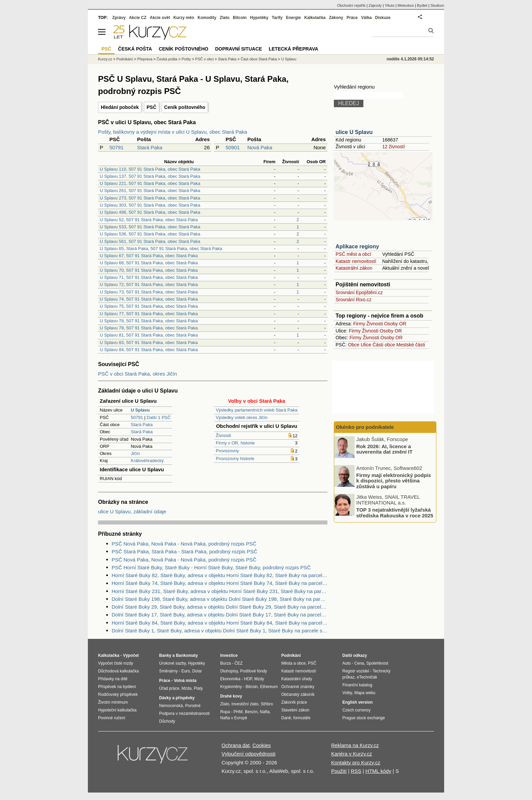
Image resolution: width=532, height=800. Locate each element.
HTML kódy (378, 771)
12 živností (393, 147)
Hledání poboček (120, 107)
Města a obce (293, 663)
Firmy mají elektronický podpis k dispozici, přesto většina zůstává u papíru (394, 480)
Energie (293, 18)
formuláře (302, 718)
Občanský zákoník (298, 694)
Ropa (225, 712)
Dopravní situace (239, 49)
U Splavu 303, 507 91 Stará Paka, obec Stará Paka (150, 205)
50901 (233, 147)
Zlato (225, 18)
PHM (238, 712)
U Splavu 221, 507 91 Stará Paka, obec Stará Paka (150, 183)
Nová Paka (260, 147)
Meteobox (406, 5)
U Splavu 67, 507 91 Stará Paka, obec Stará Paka (149, 256)
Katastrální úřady (297, 679)
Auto (347, 663)
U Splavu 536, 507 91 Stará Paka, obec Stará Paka (150, 234)
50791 (116, 147)
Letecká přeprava (293, 49)
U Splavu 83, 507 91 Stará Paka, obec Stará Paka (149, 342)
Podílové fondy (253, 671)
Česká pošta (167, 59)
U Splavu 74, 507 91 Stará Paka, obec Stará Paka (149, 299)
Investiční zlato (245, 704)
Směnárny (168, 671)
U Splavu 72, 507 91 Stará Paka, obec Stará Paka (149, 284)
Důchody (167, 721)
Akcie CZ (138, 18)
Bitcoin (240, 18)
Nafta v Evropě (234, 718)
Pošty (186, 59)
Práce (352, 18)
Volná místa (185, 681)
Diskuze (383, 18)
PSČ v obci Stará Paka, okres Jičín (138, 374)
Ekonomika (230, 679)
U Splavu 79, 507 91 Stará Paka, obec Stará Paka (149, 328)
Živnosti (223, 435)
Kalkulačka (315, 18)
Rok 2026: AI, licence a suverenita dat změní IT (384, 449)
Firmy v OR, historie (235, 443)
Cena (359, 663)
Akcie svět (160, 18)
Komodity (207, 18)
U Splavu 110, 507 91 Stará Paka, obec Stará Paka (150, 169)
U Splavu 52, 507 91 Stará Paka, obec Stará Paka (149, 220)
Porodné (193, 706)
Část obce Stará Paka (259, 59)
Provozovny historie (235, 459)
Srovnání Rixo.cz (354, 300)
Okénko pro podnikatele (365, 427)
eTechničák (367, 677)
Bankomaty (187, 655)
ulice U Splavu (354, 132)
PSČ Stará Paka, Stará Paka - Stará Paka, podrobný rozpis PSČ (184, 551)
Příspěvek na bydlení (117, 687)
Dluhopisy (229, 671)
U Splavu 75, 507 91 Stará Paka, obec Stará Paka (149, 306)
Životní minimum (113, 702)
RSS (356, 771)
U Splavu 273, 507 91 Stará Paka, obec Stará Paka (150, 198)
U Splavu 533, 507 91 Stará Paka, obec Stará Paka (150, 227)
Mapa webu (365, 693)
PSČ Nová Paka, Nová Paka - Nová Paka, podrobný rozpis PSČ (184, 544)
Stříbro (267, 704)
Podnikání (125, 59)
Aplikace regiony (357, 246)
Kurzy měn (184, 18)
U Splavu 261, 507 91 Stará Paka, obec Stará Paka (150, 191)
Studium (437, 5)
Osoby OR (395, 324)
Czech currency (356, 710)
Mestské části (411, 345)
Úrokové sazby (172, 663)
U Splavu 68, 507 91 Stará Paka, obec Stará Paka (149, 263)
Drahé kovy (231, 696)
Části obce (384, 345)
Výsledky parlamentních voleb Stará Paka (257, 410)
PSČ (151, 107)
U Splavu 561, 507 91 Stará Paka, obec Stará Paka (150, 241)
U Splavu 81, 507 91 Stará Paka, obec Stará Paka (149, 335)
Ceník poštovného (185, 107)
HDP (248, 679)
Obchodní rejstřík (351, 5)
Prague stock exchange (364, 718)
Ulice (366, 345)
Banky (165, 655)
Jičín (136, 453)
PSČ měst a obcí (353, 254)
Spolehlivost (377, 663)
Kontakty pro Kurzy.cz (356, 763)
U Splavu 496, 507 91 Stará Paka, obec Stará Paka (150, 212)
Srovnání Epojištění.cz (359, 292)
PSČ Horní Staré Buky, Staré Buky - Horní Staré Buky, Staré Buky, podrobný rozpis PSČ (211, 567)
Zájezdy (375, 5)
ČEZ (239, 663)
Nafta (265, 712)
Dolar (197, 671)
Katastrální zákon (354, 268)
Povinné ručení (112, 718)
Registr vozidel (356, 671)
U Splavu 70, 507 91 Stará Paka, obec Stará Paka (149, 270)
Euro (185, 671)
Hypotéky (259, 18)
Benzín (251, 712)
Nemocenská (171, 706)
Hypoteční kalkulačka (117, 710)
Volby (347, 693)
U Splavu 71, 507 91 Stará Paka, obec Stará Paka (149, 277)
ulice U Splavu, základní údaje (132, 511)
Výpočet (131, 655)
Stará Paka (150, 147)
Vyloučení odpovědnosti (249, 754)
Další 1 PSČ (159, 417)
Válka (366, 18)
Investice (229, 655)
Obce (354, 345)
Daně (286, 718)
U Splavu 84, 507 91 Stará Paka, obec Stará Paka (149, 350)
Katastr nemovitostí (356, 261)
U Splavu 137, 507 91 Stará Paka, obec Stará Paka (150, 176)
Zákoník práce (294, 702)
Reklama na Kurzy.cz (355, 745)
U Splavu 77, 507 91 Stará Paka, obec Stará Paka (149, 314)
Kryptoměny (231, 687)
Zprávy (119, 18)
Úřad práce (169, 688)
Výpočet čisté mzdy (116, 663)
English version (357, 702)
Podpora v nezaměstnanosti (184, 713)
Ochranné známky (298, 687)
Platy (198, 688)
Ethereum (269, 687)
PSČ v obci (204, 59)
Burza (225, 663)
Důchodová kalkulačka (118, 671)
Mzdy (259, 679)
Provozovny (227, 451)
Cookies (262, 745)
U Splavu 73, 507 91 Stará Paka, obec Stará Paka (149, 292)
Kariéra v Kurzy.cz (352, 754)
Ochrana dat (236, 745)
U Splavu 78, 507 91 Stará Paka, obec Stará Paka (149, 321)
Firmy (359, 324)
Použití (339, 771)
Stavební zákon (295, 710)
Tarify (277, 18)
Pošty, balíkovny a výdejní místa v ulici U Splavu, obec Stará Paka (173, 132)
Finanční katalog (357, 685)
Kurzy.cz (105, 59)
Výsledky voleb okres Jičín (242, 417)
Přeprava (145, 59)
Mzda (186, 688)
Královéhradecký (147, 461)
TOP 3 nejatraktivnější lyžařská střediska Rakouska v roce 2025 (395, 513)
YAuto (390, 5)
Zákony (336, 18)
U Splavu (289, 59)
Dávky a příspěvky (177, 698)
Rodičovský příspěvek (118, 694)
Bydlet (422, 5)
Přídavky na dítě (113, 679)
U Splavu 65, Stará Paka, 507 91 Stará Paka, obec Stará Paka (161, 249)
